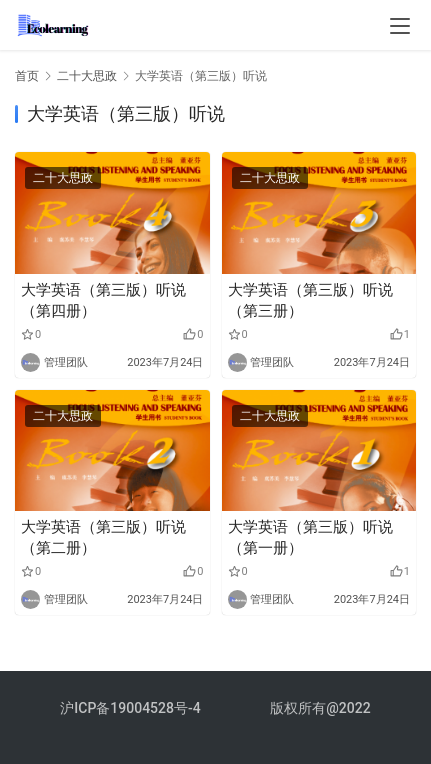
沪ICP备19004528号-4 (132, 708)
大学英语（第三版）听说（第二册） (103, 537)
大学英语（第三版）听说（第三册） (310, 300)
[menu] (400, 26)
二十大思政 (63, 178)
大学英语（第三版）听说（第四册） (103, 300)
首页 (27, 76)
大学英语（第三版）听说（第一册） (310, 537)
